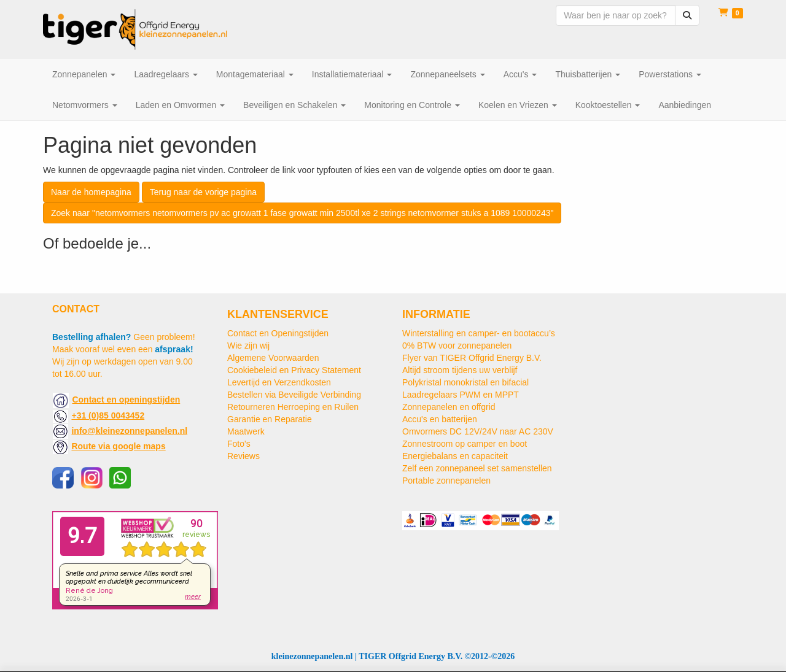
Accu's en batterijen (440, 419)
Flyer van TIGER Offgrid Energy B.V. (472, 358)
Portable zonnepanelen (446, 481)
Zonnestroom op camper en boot (465, 444)
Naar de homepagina (91, 192)
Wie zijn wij (248, 346)
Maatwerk (246, 431)
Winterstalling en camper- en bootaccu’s (479, 333)
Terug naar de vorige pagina (203, 192)
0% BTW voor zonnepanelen (457, 346)
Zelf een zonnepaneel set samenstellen (477, 468)
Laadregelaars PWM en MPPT (461, 395)
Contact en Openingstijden (278, 333)
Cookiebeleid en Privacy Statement (294, 370)
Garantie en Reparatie (270, 419)
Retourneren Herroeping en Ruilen (293, 407)
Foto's (239, 444)
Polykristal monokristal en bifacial (465, 382)
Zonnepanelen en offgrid (449, 407)
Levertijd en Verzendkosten (279, 382)
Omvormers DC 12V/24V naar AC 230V (478, 431)
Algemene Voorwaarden (273, 358)
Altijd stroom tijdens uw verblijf (460, 370)
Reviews (243, 456)
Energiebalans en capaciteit (455, 456)
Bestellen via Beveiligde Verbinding (294, 395)
